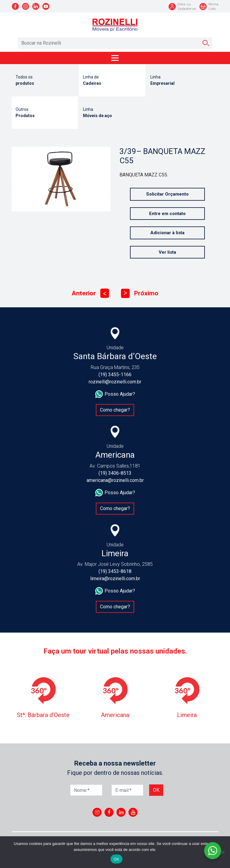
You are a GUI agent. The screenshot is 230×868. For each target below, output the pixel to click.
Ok (156, 790)
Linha (180, 81)
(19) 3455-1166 (115, 375)
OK (116, 859)
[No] (223, 852)
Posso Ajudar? (115, 394)
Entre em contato (167, 214)
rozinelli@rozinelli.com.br (115, 382)
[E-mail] (128, 790)
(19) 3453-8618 (115, 571)
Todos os (45, 81)
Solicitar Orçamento (167, 194)
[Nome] (86, 790)
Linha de (112, 81)
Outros (45, 113)
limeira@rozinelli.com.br (115, 579)
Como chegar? (115, 410)
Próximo (140, 293)
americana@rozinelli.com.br (115, 480)
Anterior (90, 293)
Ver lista (167, 252)
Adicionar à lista (167, 233)
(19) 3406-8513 (115, 473)
